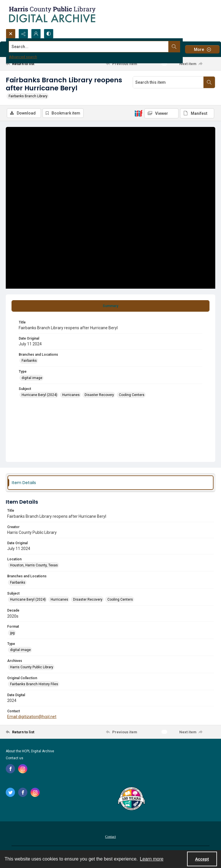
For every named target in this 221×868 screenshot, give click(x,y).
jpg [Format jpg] (12, 633)
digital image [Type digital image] (32, 378)
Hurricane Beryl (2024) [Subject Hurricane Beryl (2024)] (39, 395)
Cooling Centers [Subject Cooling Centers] (132, 395)
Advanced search (23, 57)
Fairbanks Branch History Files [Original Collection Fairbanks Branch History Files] (34, 684)
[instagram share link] (23, 769)
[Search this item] (168, 82)
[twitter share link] (10, 792)
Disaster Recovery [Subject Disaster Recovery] (99, 395)
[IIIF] (138, 113)
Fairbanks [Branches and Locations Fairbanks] (29, 361)
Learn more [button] (152, 859)
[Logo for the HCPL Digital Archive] (52, 14)
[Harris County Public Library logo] (131, 799)
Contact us (15, 758)
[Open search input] (11, 34)
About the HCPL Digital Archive (30, 751)
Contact (110, 837)
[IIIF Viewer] (161, 113)
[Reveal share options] (23, 34)
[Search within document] (209, 82)
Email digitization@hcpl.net (32, 717)
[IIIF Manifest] (197, 113)
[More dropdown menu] (202, 49)
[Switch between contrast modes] (49, 34)
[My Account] (36, 34)
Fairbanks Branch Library (28, 96)
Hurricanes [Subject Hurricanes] (71, 395)
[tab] (110, 306)
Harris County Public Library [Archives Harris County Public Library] (32, 667)
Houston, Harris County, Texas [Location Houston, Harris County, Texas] (34, 565)
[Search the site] (89, 47)
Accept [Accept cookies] (202, 859)
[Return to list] (33, 64)
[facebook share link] (10, 769)
